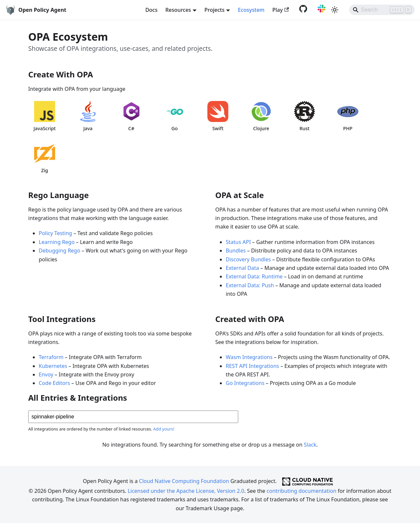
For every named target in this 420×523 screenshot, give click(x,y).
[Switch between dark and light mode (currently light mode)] (335, 10)
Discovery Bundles (248, 259)
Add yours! (164, 429)
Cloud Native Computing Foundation (184, 481)
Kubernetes (53, 366)
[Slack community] (320, 10)
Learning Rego (57, 242)
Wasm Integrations (249, 357)
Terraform (51, 357)
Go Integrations (245, 383)
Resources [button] (178, 10)
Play (281, 10)
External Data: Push (250, 285)
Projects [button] (214, 10)
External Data (242, 268)
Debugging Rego (60, 251)
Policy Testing (55, 233)
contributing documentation (302, 491)
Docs (151, 10)
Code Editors (54, 383)
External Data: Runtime (254, 276)
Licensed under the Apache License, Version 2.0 (186, 491)
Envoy (46, 374)
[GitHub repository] (302, 10)
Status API (238, 242)
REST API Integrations (252, 366)
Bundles (236, 251)
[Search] (382, 10)
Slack (310, 445)
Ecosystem (251, 10)
